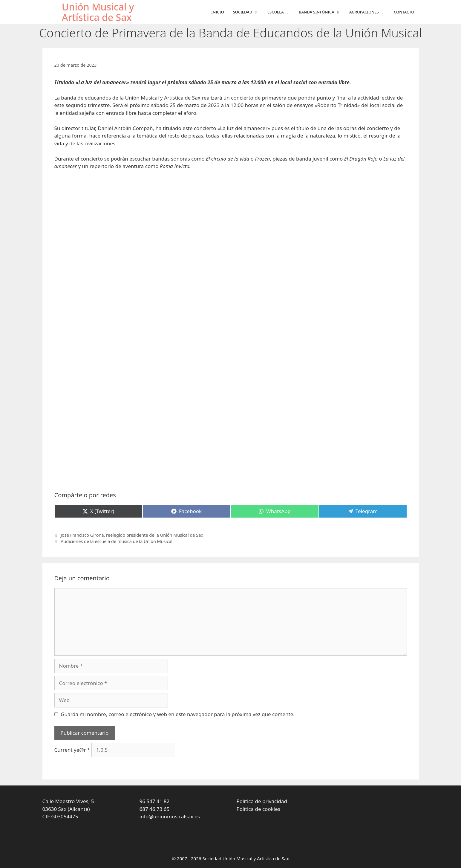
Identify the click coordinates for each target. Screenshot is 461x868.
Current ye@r (72, 750)
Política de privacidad (262, 801)
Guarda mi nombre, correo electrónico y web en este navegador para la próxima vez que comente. (178, 714)
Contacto (404, 12)
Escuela (281, 12)
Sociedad (248, 12)
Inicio (218, 12)
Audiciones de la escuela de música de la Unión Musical (117, 541)
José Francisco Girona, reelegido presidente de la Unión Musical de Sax (132, 535)
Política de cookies (258, 809)
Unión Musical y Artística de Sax (98, 12)
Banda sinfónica (322, 12)
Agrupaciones (369, 12)
